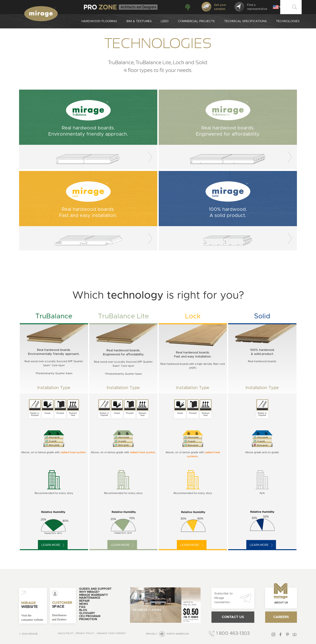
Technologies (288, 21)
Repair (84, 601)
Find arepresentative (251, 7)
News (84, 604)
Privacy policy (85, 634)
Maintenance (90, 598)
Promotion (88, 619)
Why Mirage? (89, 592)
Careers (281, 617)
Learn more (53, 545)
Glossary (87, 613)
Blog (83, 610)
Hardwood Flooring (99, 21)
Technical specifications (245, 21)
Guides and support (95, 589)
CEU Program (90, 616)
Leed (165, 21)
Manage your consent (111, 634)
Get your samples (214, 7)
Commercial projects (196, 21)
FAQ (82, 607)
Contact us (233, 617)
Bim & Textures (139, 21)
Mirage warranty (93, 595)
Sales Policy (66, 634)
